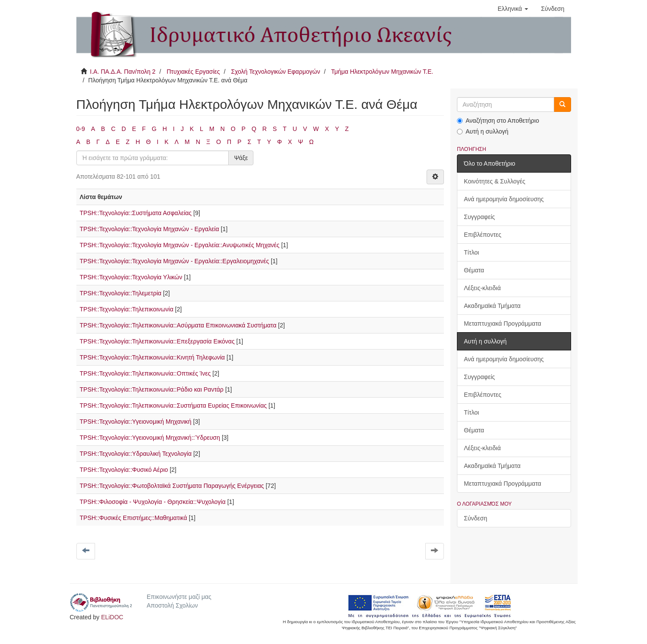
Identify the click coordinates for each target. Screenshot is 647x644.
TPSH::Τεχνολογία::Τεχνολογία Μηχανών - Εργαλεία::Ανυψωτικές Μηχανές (180, 245)
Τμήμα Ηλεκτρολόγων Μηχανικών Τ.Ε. (382, 72)
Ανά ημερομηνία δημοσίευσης (504, 199)
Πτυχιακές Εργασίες (193, 72)
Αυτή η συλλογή (483, 131)
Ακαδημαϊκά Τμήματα (492, 306)
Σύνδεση (476, 518)
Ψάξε (241, 158)
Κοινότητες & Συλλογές (494, 181)
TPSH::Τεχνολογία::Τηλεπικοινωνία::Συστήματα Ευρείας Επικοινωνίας (173, 405)
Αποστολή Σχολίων (172, 605)
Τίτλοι (471, 252)
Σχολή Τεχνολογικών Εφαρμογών (275, 72)
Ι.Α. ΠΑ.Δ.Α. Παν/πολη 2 (123, 72)
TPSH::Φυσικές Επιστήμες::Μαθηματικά (134, 518)
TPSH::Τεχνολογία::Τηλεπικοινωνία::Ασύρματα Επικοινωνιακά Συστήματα (178, 325)
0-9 (81, 129)
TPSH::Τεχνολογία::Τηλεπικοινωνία (127, 309)
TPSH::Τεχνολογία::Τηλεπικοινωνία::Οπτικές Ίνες (145, 373)
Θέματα (474, 270)
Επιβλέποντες (483, 235)
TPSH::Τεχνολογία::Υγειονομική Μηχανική (136, 422)
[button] (513, 9)
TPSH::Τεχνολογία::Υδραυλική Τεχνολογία (136, 454)
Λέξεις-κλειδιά (482, 288)
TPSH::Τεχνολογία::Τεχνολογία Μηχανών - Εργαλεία (149, 229)
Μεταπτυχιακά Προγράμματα (502, 324)
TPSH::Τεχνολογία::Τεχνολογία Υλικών (131, 277)
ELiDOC (112, 617)
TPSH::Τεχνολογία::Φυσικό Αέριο (124, 470)
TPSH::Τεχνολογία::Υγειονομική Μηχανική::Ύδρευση (150, 438)
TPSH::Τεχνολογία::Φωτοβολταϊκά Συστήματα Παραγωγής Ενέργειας (172, 486)
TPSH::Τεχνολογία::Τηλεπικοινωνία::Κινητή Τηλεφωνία (153, 357)
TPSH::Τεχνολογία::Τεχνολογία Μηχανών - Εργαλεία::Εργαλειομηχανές (175, 261)
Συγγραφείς (480, 217)
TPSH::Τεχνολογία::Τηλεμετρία (121, 293)
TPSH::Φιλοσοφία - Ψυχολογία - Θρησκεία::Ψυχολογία (153, 502)
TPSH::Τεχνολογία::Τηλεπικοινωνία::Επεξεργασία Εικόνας (157, 341)
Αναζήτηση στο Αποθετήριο (498, 121)
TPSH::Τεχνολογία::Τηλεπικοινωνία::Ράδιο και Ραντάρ (152, 389)
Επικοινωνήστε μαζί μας (179, 597)
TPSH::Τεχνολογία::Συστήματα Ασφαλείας (136, 213)
